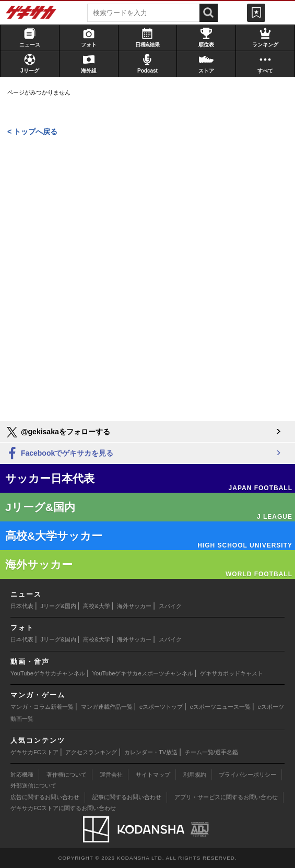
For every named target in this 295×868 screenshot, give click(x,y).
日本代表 (22, 606)
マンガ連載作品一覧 (107, 707)
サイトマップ (153, 775)
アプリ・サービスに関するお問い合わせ (226, 797)
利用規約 (195, 775)
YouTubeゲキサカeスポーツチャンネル (143, 673)
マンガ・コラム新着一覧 (42, 707)
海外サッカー (134, 606)
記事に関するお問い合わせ (127, 797)
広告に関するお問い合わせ (45, 797)
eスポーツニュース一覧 (220, 707)
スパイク (170, 606)
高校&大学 (96, 606)
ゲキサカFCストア (34, 752)
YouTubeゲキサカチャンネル (48, 673)
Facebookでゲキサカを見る (59, 454)
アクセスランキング (91, 752)
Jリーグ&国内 (58, 606)
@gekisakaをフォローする (58, 432)
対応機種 (22, 775)
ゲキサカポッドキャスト (232, 673)
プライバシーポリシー (247, 775)
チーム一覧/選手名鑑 (211, 752)
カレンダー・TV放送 (151, 752)
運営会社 (111, 775)
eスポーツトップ (161, 707)
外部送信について (33, 786)
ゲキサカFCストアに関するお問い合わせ (63, 808)
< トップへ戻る (32, 132)
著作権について (67, 775)
